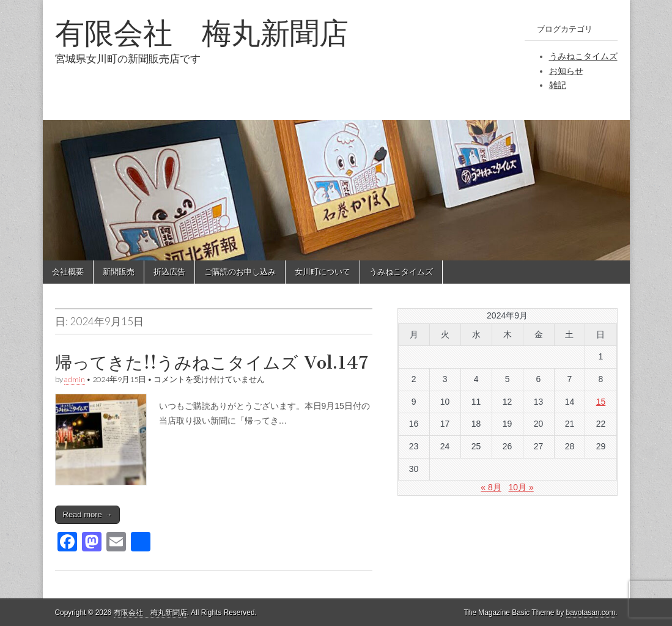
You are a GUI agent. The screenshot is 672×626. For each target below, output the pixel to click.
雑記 (558, 85)
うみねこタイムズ (583, 56)
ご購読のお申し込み (240, 272)
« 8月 (491, 487)
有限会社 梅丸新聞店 (202, 33)
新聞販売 (119, 272)
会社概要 (68, 272)
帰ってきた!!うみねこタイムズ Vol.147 (212, 363)
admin (75, 379)
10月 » (521, 487)
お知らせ (566, 71)
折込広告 (169, 272)
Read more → (88, 514)
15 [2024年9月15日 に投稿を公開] (601, 402)
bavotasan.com (591, 613)
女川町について (323, 272)
